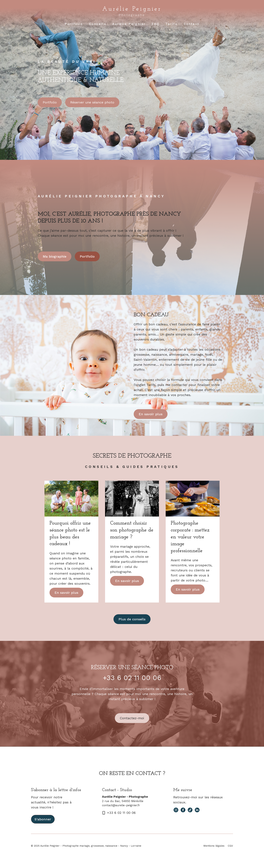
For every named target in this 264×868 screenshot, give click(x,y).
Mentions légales (214, 846)
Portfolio (74, 24)
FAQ (156, 24)
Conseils (98, 24)
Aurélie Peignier (132, 9)
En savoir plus (151, 414)
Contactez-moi (132, 718)
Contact (192, 24)
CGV (230, 846)
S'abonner (43, 819)
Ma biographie (55, 256)
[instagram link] (176, 810)
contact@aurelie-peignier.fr (121, 805)
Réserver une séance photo (92, 102)
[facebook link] (183, 810)
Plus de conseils (132, 619)
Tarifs (172, 24)
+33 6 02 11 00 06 (132, 678)
